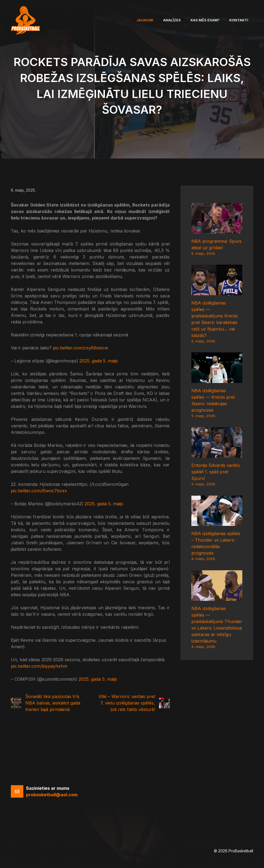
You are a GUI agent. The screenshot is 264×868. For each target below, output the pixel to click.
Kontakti (239, 20)
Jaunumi (145, 20)
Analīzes (172, 20)
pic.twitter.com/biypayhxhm (39, 666)
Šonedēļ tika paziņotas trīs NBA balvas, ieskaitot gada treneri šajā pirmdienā (53, 703)
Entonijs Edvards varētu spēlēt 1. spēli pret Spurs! (216, 472)
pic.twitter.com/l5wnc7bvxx (39, 491)
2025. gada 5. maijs (99, 361)
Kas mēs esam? (205, 20)
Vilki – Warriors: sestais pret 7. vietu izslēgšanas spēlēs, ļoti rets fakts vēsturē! (127, 703)
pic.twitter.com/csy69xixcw (81, 348)
